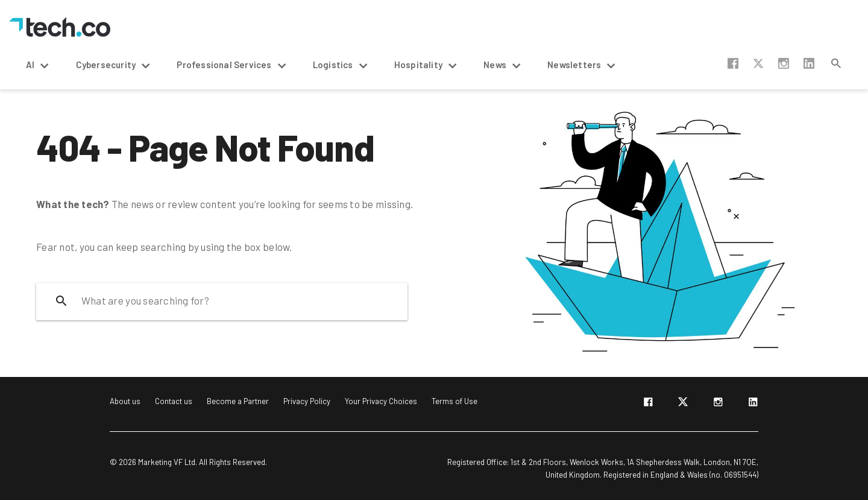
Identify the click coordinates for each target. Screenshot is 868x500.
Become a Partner (238, 401)
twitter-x (758, 63)
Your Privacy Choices (381, 401)
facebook (733, 63)
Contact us (174, 401)
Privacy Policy (307, 401)
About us (125, 401)
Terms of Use (454, 401)
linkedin (809, 63)
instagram (784, 63)
